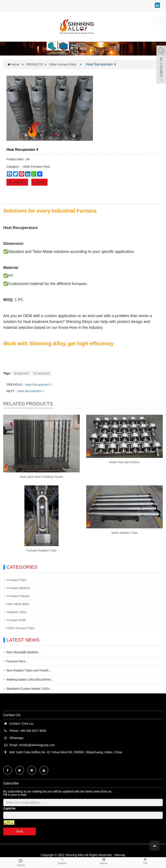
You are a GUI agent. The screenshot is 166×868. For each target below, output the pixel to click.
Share (21, 862)
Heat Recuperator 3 (38, 385)
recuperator (21, 373)
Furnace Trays (17, 580)
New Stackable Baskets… (24, 652)
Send (20, 831)
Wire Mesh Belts (18, 604)
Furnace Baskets (18, 588)
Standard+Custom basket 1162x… (29, 689)
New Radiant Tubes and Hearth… (29, 670)
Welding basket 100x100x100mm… (30, 680)
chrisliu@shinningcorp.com (37, 745)
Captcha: (10, 808)
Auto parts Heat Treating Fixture (41, 477)
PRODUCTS (35, 64)
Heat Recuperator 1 (31, 391)
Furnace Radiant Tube (42, 550)
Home (15, 64)
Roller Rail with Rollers (125, 462)
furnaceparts (42, 373)
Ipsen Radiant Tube (124, 533)
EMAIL (39, 182)
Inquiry (62, 861)
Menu (104, 861)
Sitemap (120, 855)
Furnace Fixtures (18, 596)
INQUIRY (17, 182)
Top (145, 861)
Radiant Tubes (17, 612)
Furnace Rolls (16, 620)
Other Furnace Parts (63, 64)
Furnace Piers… (17, 661)
